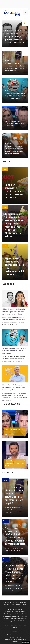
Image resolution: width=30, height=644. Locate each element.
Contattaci (15, 627)
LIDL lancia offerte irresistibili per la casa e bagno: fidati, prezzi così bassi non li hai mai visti (15, 574)
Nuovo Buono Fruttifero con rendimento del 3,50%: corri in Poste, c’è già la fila (14, 387)
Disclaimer (15, 642)
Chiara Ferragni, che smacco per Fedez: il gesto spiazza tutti (14, 123)
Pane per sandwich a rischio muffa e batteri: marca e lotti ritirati (14, 191)
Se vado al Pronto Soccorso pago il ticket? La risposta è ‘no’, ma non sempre (15, 96)
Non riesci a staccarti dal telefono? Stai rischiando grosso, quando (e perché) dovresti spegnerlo (15, 536)
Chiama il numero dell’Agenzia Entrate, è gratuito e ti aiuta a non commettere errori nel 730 (15, 312)
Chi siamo (7, 639)
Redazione (14, 639)
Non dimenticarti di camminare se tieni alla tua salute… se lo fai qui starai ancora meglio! (14, 495)
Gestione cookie (26, 643)
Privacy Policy (21, 639)
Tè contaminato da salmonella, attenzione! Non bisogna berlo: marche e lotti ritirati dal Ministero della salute (14, 225)
